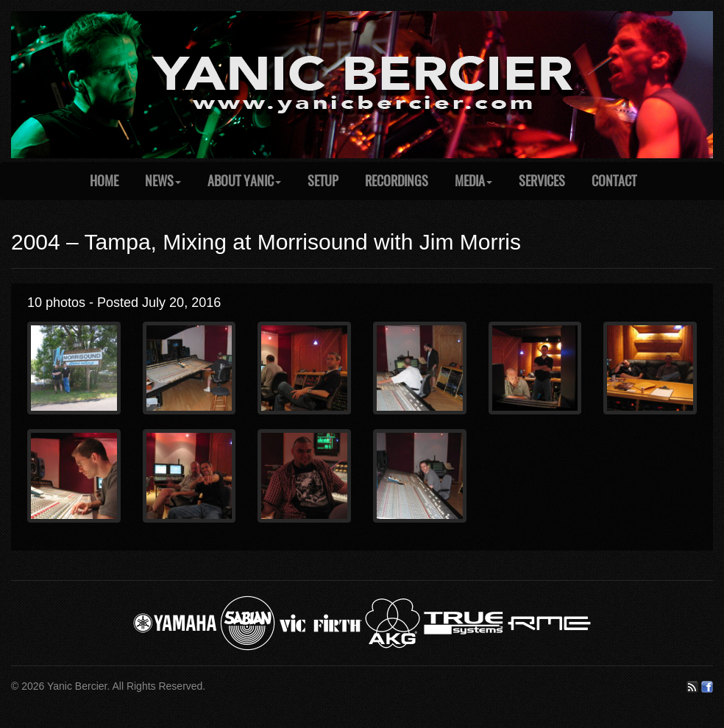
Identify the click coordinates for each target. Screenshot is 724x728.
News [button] (163, 181)
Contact (614, 181)
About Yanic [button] (244, 181)
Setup (323, 181)
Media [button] (473, 181)
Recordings (397, 181)
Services (542, 181)
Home (104, 181)
